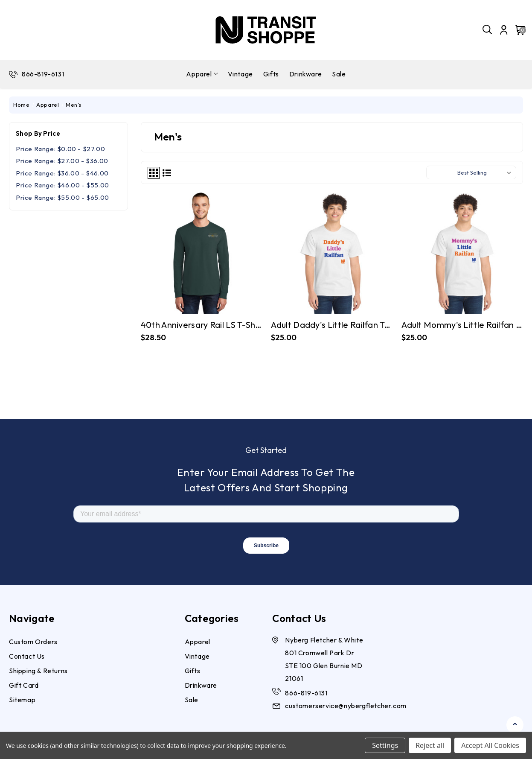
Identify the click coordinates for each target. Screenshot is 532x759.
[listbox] (486, 172)
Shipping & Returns (38, 671)
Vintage (240, 74)
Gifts (271, 74)
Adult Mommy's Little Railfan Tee (462, 325)
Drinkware (305, 74)
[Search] (488, 30)
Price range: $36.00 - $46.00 (62, 173)
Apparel (202, 74)
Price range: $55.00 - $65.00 (63, 197)
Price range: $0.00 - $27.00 (60, 149)
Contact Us (27, 656)
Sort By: (442, 172)
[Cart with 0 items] (518, 30)
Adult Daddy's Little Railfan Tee (332, 325)
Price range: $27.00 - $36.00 (62, 161)
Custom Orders (33, 642)
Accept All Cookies (490, 745)
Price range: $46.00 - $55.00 (63, 185)
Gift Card (24, 685)
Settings (385, 745)
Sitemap (22, 700)
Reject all (430, 745)
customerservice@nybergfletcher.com (346, 706)
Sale (339, 74)
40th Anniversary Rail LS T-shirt (202, 325)
